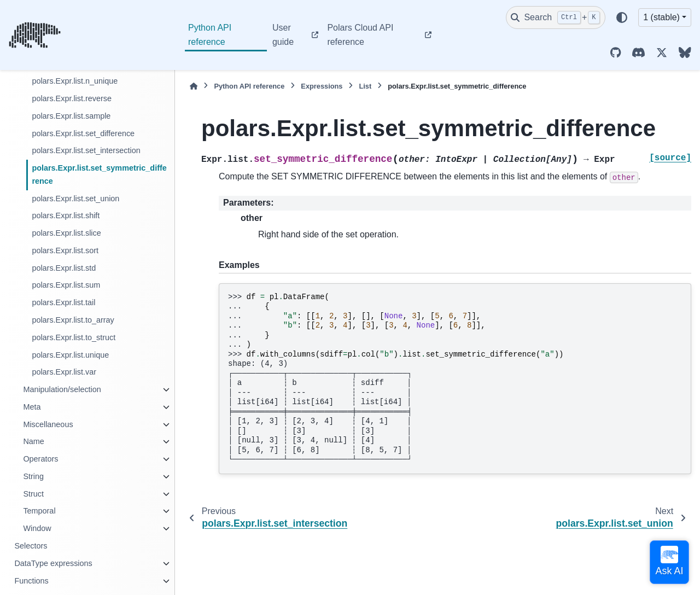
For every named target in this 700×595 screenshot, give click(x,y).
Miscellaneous (48, 424)
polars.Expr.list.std (64, 268)
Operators (40, 459)
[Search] (556, 17)
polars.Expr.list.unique (70, 355)
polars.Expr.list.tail (63, 302)
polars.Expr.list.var (64, 372)
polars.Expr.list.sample (71, 116)
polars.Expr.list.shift (66, 215)
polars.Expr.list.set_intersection (86, 150)
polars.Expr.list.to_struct (74, 337)
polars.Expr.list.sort (65, 250)
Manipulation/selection (62, 389)
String (33, 476)
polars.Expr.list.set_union (75, 199)
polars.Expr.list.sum (66, 285)
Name (33, 441)
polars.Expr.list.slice (66, 233)
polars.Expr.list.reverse (72, 98)
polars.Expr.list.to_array (73, 320)
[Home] (194, 86)
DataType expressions (53, 563)
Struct (33, 494)
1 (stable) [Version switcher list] (661, 17)
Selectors (31, 546)
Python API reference (210, 35)
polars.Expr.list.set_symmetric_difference (99, 174)
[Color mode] (622, 17)
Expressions (322, 86)
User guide (283, 35)
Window (37, 528)
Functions (31, 581)
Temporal (39, 511)
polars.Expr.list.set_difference (83, 133)
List (365, 86)
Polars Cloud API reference (360, 35)
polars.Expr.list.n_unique (75, 81)
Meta (32, 407)
